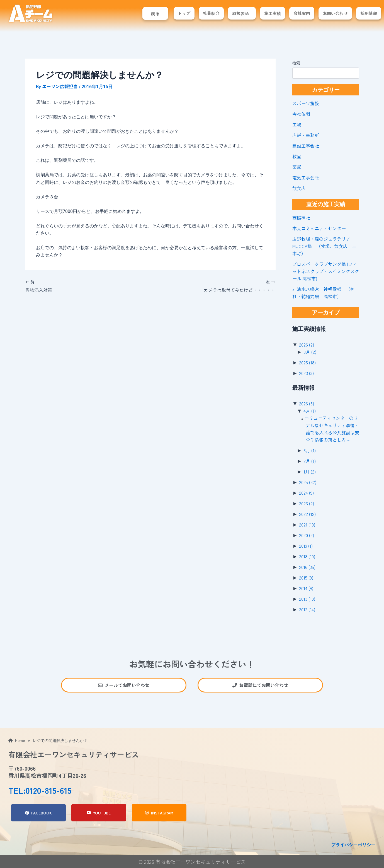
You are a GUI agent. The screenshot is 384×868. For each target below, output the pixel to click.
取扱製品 (240, 13)
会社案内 (302, 13)
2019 (306, 546)
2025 (307, 362)
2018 (307, 556)
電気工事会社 (306, 177)
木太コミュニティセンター (319, 228)
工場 (297, 124)
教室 (297, 156)
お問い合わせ (335, 13)
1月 (310, 472)
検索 (296, 63)
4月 (310, 411)
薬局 (297, 167)
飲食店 (299, 188)
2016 (307, 567)
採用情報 (369, 13)
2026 (307, 345)
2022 (307, 514)
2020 (307, 535)
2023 (307, 373)
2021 (307, 525)
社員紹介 (211, 13)
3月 (310, 352)
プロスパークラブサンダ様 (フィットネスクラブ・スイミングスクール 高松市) (326, 271)
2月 (310, 461)
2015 (306, 578)
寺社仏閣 (301, 114)
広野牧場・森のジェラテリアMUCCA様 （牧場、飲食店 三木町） (324, 246)
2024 (306, 493)
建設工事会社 (306, 146)
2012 (307, 609)
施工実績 (273, 13)
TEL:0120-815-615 (40, 790)
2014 (306, 588)
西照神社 (301, 218)
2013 (307, 599)
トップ (184, 13)
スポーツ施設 (306, 103)
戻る (155, 13)
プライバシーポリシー (353, 845)
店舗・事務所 (306, 135)
